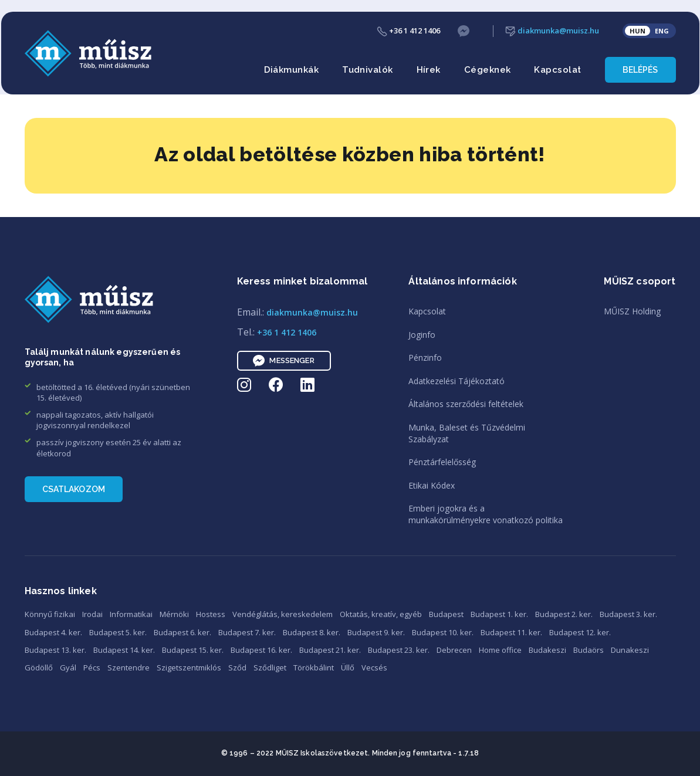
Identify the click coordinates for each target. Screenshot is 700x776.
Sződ (237, 667)
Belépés (640, 70)
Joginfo (422, 335)
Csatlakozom (74, 489)
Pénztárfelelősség (442, 462)
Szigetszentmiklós (189, 667)
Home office (500, 650)
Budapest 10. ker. (443, 632)
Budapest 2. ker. (564, 614)
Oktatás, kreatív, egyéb (381, 614)
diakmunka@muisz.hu (552, 31)
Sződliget (270, 667)
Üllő (348, 667)
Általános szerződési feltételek (466, 404)
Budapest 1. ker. (499, 614)
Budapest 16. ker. (261, 650)
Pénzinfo (425, 357)
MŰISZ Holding (632, 311)
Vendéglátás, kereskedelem (283, 614)
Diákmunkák (292, 70)
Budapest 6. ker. (182, 632)
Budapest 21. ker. (330, 650)
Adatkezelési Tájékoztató (456, 381)
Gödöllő (39, 667)
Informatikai (131, 614)
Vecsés (374, 667)
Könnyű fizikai (50, 614)
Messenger (283, 361)
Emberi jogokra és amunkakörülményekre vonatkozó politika (486, 514)
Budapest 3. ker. (628, 614)
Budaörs (589, 650)
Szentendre (128, 667)
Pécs (92, 667)
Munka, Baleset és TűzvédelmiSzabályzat (467, 433)
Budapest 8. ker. (312, 632)
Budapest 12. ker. (580, 632)
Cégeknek (488, 70)
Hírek (429, 70)
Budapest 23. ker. (399, 650)
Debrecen (454, 650)
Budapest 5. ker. (118, 632)
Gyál (68, 667)
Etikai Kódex (432, 485)
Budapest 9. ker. (376, 632)
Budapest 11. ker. (511, 632)
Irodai (92, 614)
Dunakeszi (630, 650)
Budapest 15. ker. (193, 650)
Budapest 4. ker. (53, 632)
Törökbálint (314, 667)
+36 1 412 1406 (408, 31)
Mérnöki (174, 614)
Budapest (446, 614)
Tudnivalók (368, 70)
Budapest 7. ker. (247, 632)
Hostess (211, 614)
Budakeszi (547, 650)
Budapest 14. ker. (124, 650)
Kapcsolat (557, 70)
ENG (662, 31)
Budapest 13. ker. (55, 650)
